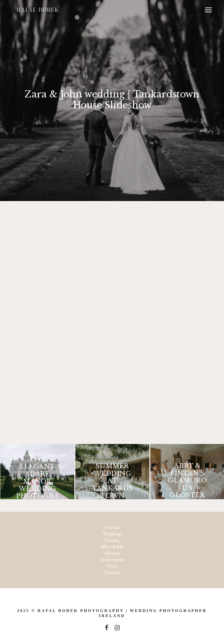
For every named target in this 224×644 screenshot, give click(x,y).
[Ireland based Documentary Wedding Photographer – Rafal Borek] (37, 10)
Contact (112, 573)
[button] (208, 10)
